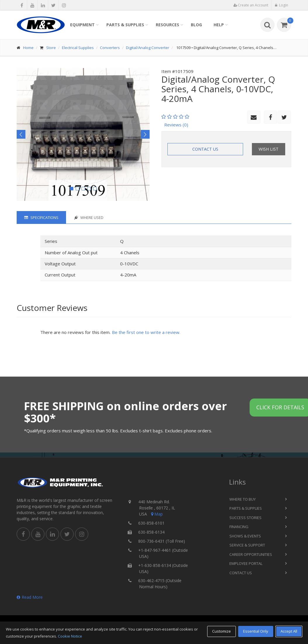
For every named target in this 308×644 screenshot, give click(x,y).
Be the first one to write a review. (146, 332)
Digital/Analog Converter (148, 48)
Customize (222, 631)
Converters (110, 48)
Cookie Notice (70, 636)
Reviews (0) (176, 125)
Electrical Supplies (78, 48)
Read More (30, 597)
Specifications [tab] (41, 217)
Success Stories (245, 518)
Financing (239, 527)
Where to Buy (243, 499)
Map (156, 514)
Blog (196, 25)
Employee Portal (246, 563)
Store (51, 48)
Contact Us (205, 149)
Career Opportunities (251, 554)
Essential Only (256, 631)
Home (28, 48)
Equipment (82, 25)
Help (219, 25)
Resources (167, 25)
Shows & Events (245, 536)
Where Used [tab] (89, 217)
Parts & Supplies (125, 25)
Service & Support (247, 545)
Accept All (289, 631)
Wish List (269, 149)
